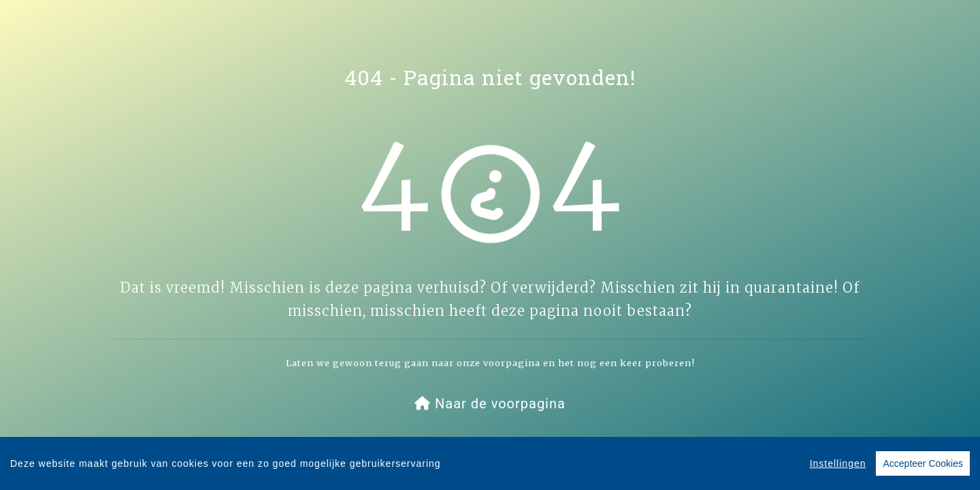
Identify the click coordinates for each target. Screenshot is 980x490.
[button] (490, 404)
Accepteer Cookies (923, 464)
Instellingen (838, 464)
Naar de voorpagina (490, 404)
